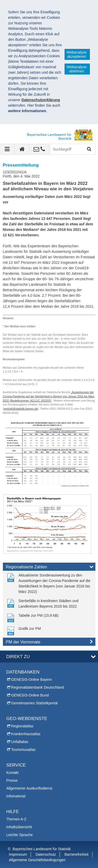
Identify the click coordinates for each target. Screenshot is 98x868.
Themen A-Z (16, 819)
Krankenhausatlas (26, 734)
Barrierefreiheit (77, 854)
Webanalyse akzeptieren (77, 54)
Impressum (18, 854)
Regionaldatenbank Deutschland (38, 687)
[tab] (49, 568)
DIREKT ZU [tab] (18, 657)
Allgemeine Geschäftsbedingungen (37, 860)
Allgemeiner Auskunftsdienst (29, 788)
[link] (49, 584)
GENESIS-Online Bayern (32, 679)
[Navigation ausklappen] (7, 149)
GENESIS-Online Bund (30, 695)
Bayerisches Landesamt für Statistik (42, 849)
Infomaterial (16, 796)
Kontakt (12, 773)
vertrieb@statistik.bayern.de (21, 409)
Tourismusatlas (23, 750)
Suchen (89, 149)
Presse (12, 780)
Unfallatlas (20, 742)
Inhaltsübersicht (19, 827)
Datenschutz (46, 854)
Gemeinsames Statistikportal (34, 703)
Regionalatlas (22, 726)
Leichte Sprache (19, 835)
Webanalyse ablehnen (77, 69)
